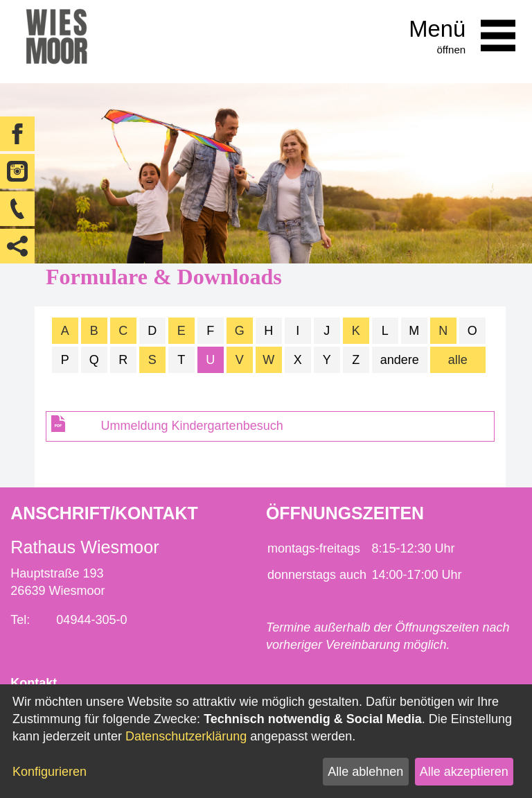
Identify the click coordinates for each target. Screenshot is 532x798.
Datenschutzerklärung (186, 736)
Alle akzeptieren (464, 772)
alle (458, 360)
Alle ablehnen (365, 772)
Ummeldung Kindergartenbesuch (192, 426)
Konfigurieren (50, 772)
